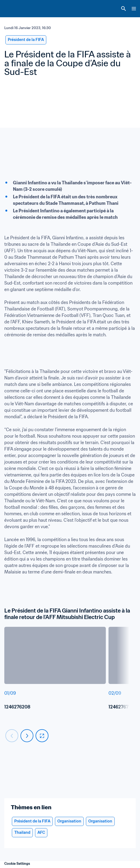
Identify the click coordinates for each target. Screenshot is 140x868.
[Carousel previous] (12, 736)
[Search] (124, 9)
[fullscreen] (42, 736)
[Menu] (134, 9)
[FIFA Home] (14, 9)
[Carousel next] (27, 736)
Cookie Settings (17, 864)
